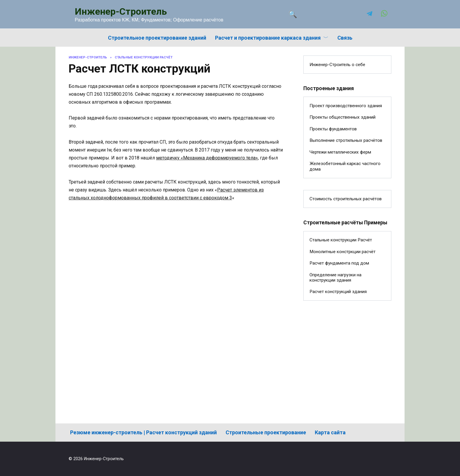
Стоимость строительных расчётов (346, 199)
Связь (345, 38)
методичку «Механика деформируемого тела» (207, 158)
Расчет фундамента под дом (339, 263)
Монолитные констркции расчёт (343, 252)
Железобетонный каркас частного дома (345, 166)
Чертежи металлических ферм (340, 152)
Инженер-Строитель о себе (337, 65)
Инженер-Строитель (121, 11)
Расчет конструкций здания (338, 292)
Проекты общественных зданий (343, 117)
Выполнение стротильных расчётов (346, 140)
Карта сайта (330, 432)
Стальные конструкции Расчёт (341, 240)
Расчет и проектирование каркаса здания (268, 38)
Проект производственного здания (346, 106)
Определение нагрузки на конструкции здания (335, 277)
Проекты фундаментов (333, 129)
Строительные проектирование (266, 432)
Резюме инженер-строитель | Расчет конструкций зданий (143, 432)
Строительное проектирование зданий (157, 38)
